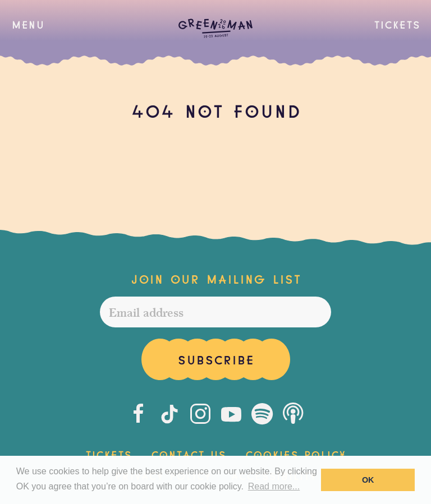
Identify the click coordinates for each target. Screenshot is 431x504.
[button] (28, 24)
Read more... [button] (274, 486)
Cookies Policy (295, 454)
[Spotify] (262, 414)
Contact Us (188, 454)
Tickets (397, 24)
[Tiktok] (169, 414)
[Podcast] (293, 414)
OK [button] (368, 480)
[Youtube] (231, 414)
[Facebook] (139, 414)
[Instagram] (200, 414)
